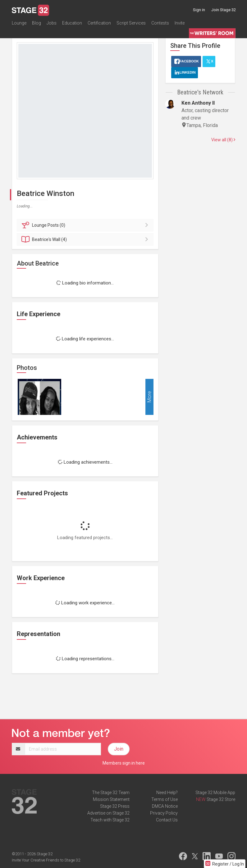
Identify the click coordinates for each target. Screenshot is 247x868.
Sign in (199, 10)
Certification (99, 23)
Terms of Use (165, 799)
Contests (160, 23)
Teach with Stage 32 (110, 820)
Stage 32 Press (115, 806)
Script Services (131, 23)
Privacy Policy (164, 813)
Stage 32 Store (221, 799)
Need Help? (167, 793)
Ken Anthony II (198, 103)
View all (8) (223, 140)
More (149, 397)
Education (72, 23)
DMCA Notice (165, 806)
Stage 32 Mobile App (215, 793)
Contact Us (167, 820)
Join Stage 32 (224, 10)
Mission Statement (111, 799)
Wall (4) (86, 239)
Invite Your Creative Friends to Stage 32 (46, 860)
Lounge (19, 23)
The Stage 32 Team (111, 793)
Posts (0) (86, 225)
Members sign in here (124, 763)
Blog (37, 23)
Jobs (52, 23)
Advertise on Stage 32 (108, 813)
